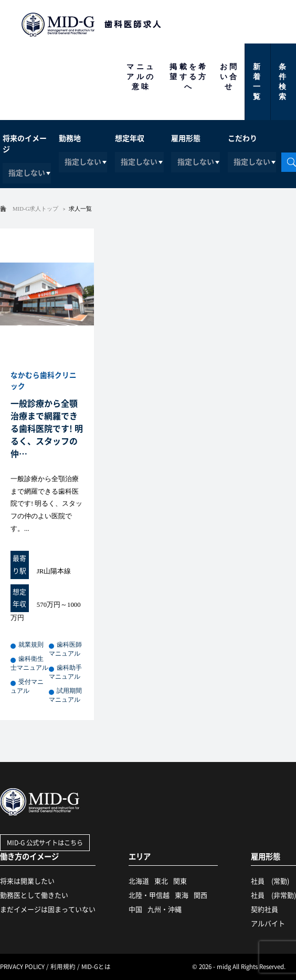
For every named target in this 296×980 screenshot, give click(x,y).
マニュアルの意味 (141, 77)
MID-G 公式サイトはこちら (45, 843)
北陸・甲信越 (149, 895)
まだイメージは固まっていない (48, 910)
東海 (182, 895)
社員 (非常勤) (273, 895)
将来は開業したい (27, 881)
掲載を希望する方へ (189, 77)
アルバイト (268, 924)
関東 (180, 881)
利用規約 (63, 967)
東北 (161, 881)
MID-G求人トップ (35, 209)
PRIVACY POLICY (22, 967)
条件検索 (283, 81)
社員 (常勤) (270, 881)
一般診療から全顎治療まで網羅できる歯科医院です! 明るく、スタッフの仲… (47, 429)
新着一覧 (258, 81)
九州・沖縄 (165, 910)
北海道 (139, 881)
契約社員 (265, 910)
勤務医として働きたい (34, 895)
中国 (135, 910)
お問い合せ (230, 77)
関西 (200, 895)
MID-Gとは (96, 967)
